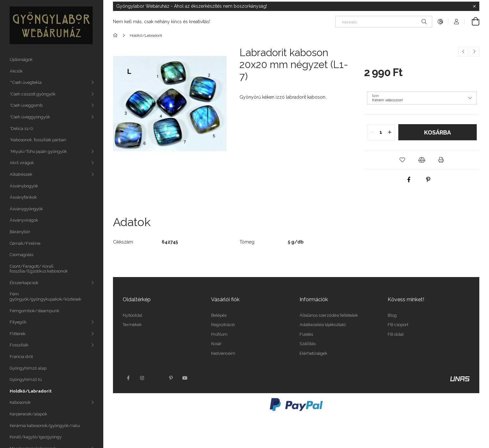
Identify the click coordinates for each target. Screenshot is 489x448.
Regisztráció (223, 325)
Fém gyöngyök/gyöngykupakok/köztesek (46, 297)
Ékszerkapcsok (24, 283)
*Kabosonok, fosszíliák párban (38, 140)
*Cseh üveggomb (26, 105)
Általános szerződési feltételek (329, 315)
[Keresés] (384, 22)
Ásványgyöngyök (26, 209)
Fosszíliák (19, 345)
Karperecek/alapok (28, 414)
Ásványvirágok (24, 220)
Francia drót (21, 357)
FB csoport (398, 325)
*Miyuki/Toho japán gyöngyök (38, 151)
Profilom (219, 334)
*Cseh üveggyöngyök (30, 117)
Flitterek (18, 334)
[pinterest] (428, 180)
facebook (128, 378)
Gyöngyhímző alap (28, 368)
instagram (142, 378)
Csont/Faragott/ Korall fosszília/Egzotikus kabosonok (39, 269)
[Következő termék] (474, 52)
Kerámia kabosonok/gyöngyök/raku (45, 426)
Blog (392, 315)
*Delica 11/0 (21, 129)
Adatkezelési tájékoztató (323, 325)
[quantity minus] (372, 132)
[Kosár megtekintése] (472, 22)
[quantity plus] (390, 132)
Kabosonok (20, 402)
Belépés (219, 315)
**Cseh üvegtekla (26, 82)
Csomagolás (21, 255)
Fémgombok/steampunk (35, 311)
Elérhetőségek (313, 353)
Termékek (132, 325)
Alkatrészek (21, 174)
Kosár (216, 344)
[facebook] (409, 180)
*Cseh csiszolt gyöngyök (33, 94)
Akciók (16, 71)
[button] (402, 160)
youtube (185, 378)
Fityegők (18, 322)
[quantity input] (381, 132)
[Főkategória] (116, 35)
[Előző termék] (463, 52)
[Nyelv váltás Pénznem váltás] (440, 22)
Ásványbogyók (24, 186)
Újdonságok (21, 60)
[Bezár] (474, 6)
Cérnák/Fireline (25, 243)
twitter (157, 378)
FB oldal (396, 334)
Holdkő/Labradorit (31, 391)
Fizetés (306, 334)
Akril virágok (22, 163)
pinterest (171, 378)
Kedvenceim (223, 353)
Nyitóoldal (132, 315)
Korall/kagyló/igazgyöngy (36, 437)
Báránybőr (20, 232)
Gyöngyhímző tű (26, 379)
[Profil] (456, 22)
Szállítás (308, 344)
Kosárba (438, 132)
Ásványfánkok (23, 197)
